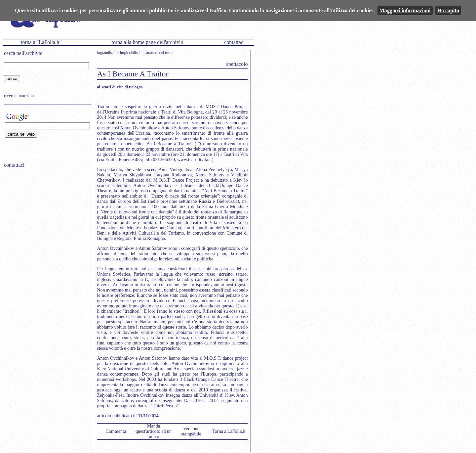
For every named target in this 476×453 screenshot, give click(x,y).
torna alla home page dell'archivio (147, 42)
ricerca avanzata (19, 96)
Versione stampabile (191, 431)
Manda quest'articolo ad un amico (154, 431)
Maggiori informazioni (405, 10)
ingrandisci (106, 53)
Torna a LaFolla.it (229, 431)
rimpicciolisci (130, 53)
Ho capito (448, 10)
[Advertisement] (45, 215)
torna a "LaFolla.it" (41, 42)
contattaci (234, 42)
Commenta (116, 431)
